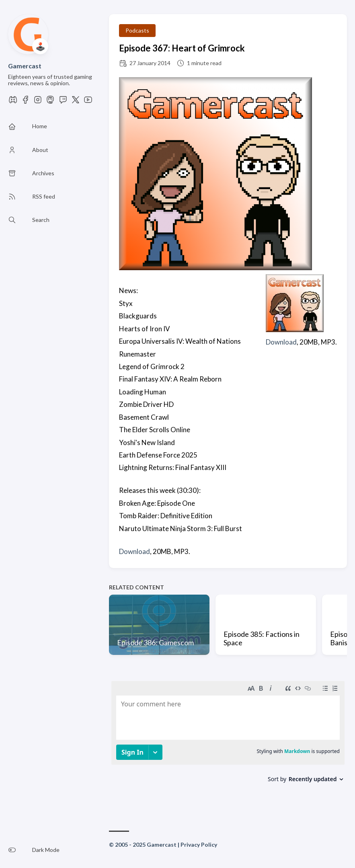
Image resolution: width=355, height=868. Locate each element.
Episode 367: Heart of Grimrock (182, 48)
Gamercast (25, 66)
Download (281, 342)
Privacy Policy (199, 844)
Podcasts (137, 30)
